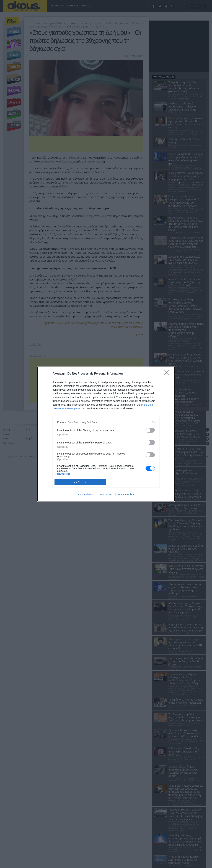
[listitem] (106, 422)
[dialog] (106, 434)
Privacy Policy (126, 495)
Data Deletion (86, 495)
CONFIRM (80, 482)
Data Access (106, 495)
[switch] (150, 430)
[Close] (168, 374)
